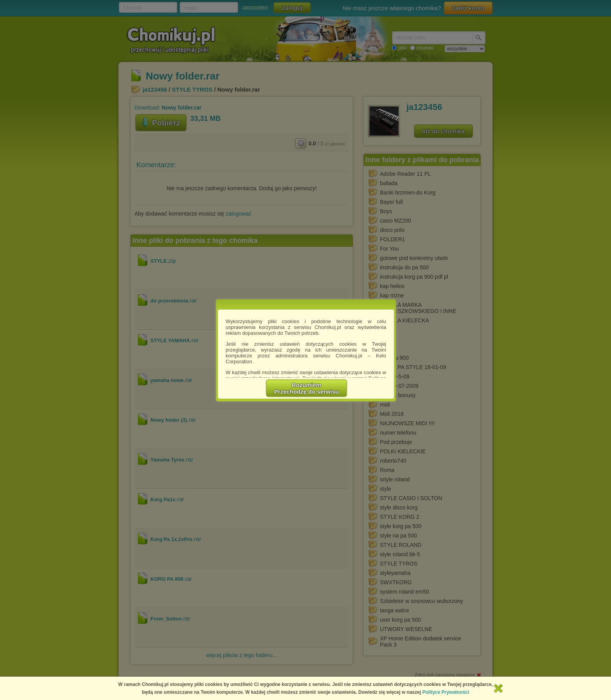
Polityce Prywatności (446, 692)
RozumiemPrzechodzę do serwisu (307, 388)
